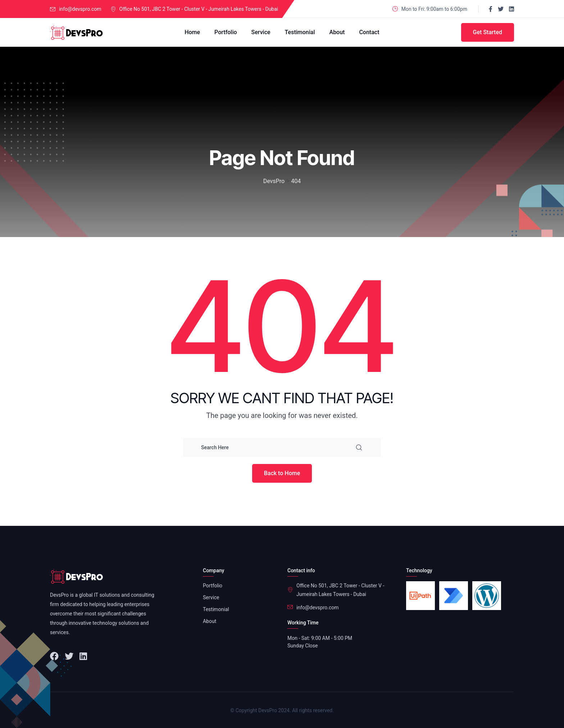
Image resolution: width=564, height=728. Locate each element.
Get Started (488, 32)
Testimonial (300, 32)
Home (192, 32)
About (337, 32)
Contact (369, 32)
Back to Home (282, 473)
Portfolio (226, 32)
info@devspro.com (80, 9)
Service (261, 32)
